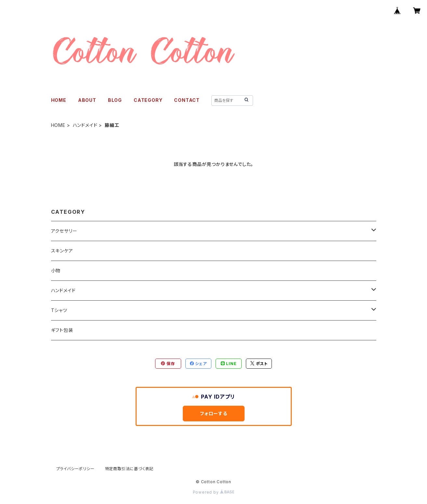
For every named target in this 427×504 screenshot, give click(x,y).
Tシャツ (59, 310)
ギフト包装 (62, 330)
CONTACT (187, 100)
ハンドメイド (85, 125)
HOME (59, 100)
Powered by (214, 492)
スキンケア (62, 251)
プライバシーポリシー (75, 469)
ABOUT (87, 100)
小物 (56, 271)
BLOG (115, 100)
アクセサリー (64, 231)
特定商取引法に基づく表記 (129, 469)
